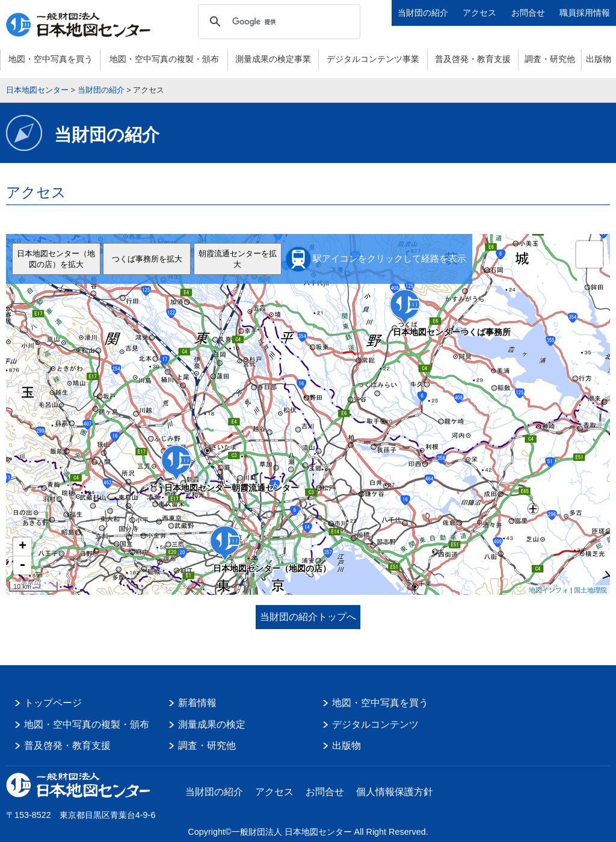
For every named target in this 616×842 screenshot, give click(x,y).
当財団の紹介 (423, 13)
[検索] (277, 22)
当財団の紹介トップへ (308, 617)
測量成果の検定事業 (273, 59)
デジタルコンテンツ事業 (373, 59)
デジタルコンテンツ (375, 724)
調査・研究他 (550, 59)
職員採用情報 (585, 13)
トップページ (53, 703)
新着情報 (197, 703)
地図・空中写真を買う (51, 59)
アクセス (479, 13)
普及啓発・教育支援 (473, 59)
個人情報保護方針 (395, 792)
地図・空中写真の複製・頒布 (164, 59)
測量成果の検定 (212, 724)
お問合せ (528, 13)
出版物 (599, 59)
